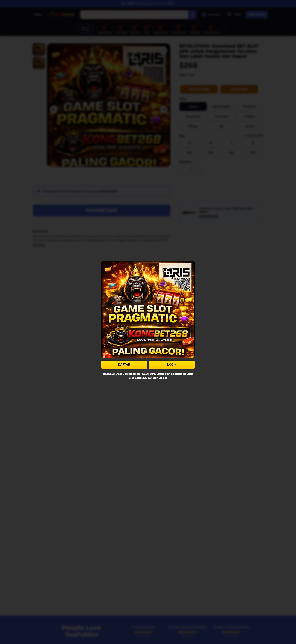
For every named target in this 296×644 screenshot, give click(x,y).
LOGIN (172, 365)
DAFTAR (124, 365)
